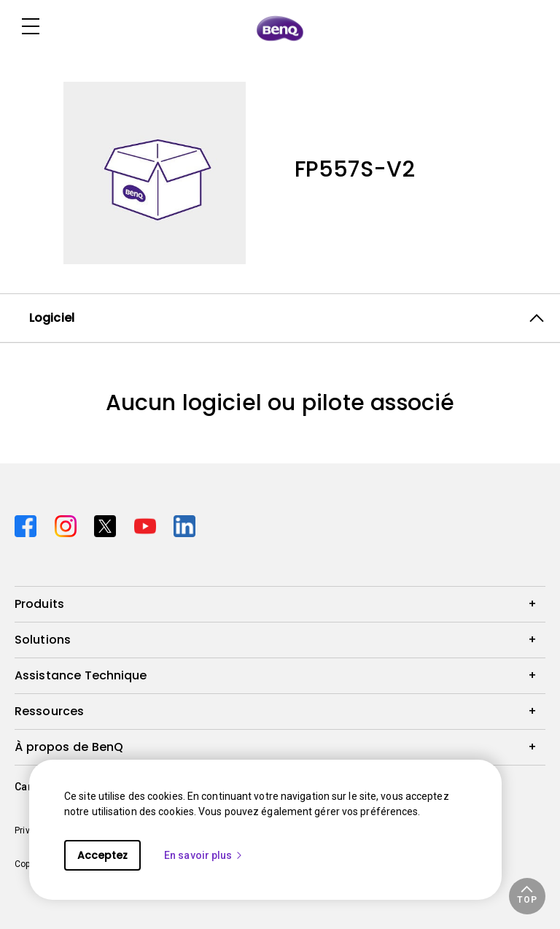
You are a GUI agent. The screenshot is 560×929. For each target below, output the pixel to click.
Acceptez (102, 855)
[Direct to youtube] (148, 524)
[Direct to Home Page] (280, 28)
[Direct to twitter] (108, 524)
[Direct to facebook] (29, 524)
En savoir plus (204, 855)
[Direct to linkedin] (184, 524)
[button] (527, 896)
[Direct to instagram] (69, 524)
